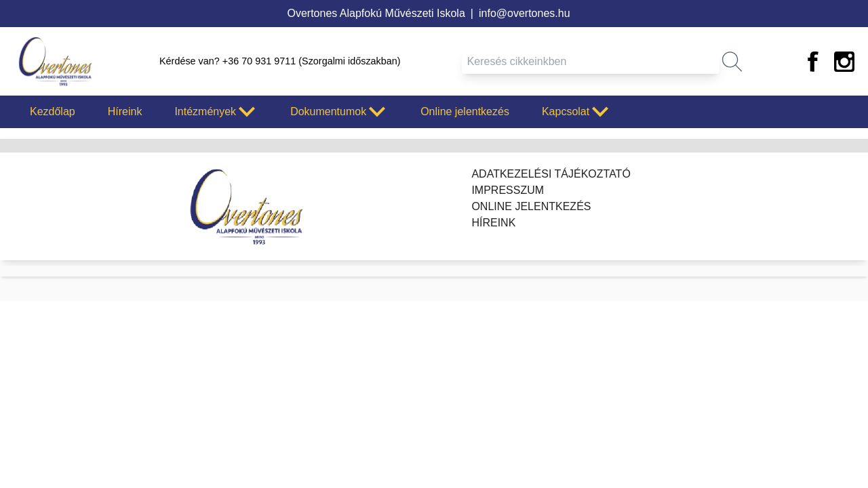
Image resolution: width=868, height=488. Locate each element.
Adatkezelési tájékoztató (551, 174)
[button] (732, 62)
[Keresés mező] (591, 62)
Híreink (125, 111)
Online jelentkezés (465, 111)
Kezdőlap (53, 111)
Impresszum (508, 190)
